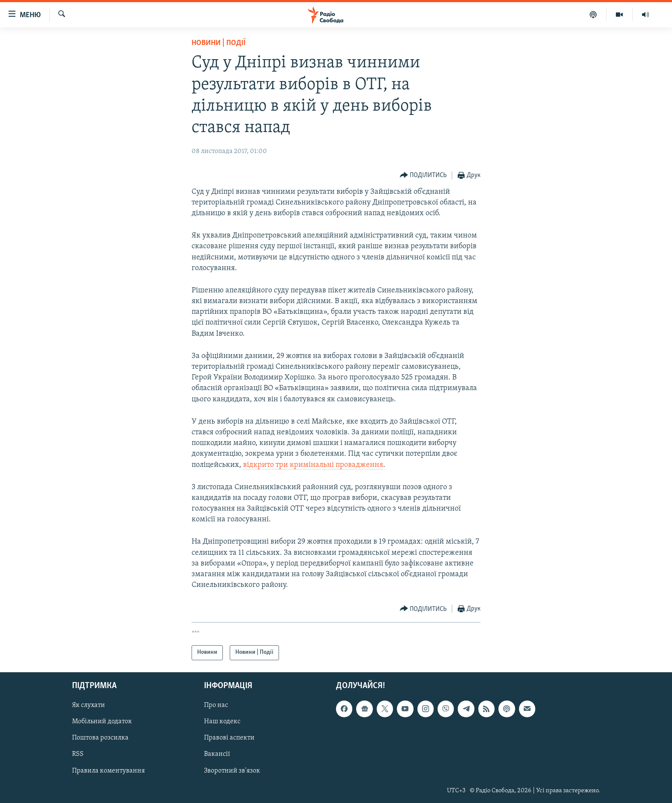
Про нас (216, 705)
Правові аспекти (229, 738)
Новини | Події (219, 43)
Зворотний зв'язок (232, 770)
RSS (78, 754)
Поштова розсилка (100, 738)
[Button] (423, 176)
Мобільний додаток (102, 722)
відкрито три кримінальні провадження (313, 465)
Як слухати (88, 705)
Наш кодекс (222, 722)
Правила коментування (108, 770)
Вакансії (217, 754)
